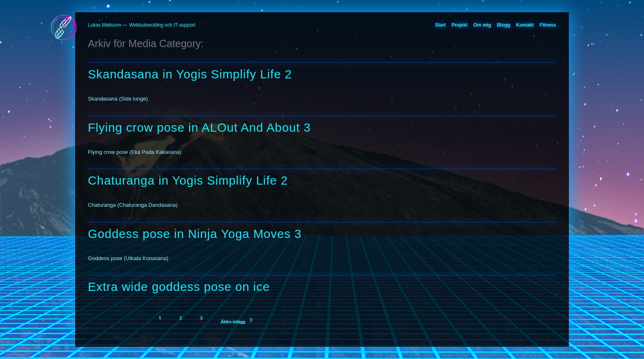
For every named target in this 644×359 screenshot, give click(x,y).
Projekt (459, 25)
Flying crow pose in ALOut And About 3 (199, 128)
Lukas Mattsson (105, 25)
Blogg (504, 25)
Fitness (548, 25)
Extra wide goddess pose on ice (179, 287)
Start (440, 25)
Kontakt (525, 25)
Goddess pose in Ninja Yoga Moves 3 (195, 234)
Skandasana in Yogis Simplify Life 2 (190, 74)
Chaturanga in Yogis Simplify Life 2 (188, 181)
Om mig (482, 25)
